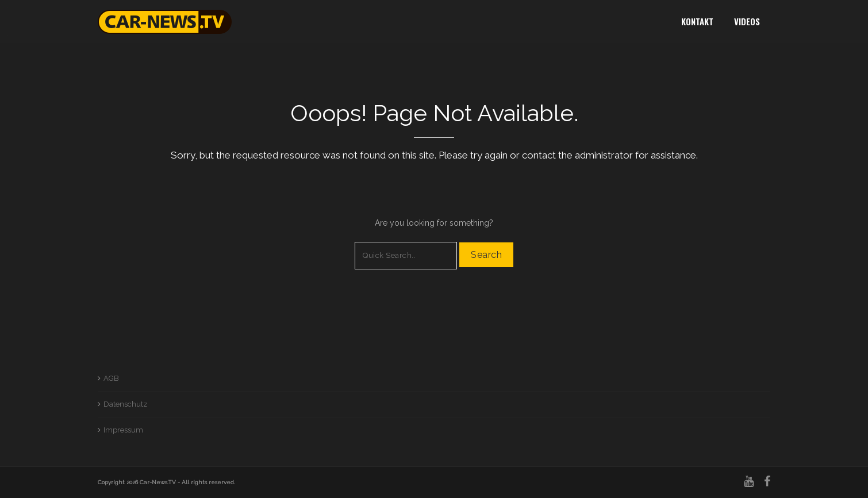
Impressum (123, 430)
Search (486, 255)
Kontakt (697, 21)
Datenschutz (125, 404)
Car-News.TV (158, 482)
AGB (111, 378)
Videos (747, 21)
